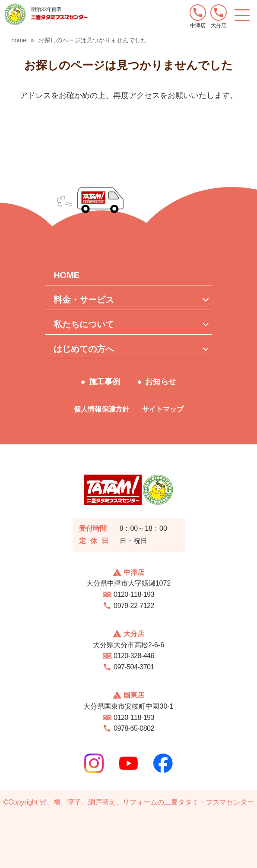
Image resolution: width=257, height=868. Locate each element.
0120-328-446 (134, 656)
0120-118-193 (134, 594)
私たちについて (84, 324)
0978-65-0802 (134, 728)
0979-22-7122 (134, 606)
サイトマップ (163, 409)
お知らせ (161, 382)
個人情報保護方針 (102, 409)
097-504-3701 (134, 667)
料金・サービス (84, 300)
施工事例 (105, 382)
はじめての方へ (84, 349)
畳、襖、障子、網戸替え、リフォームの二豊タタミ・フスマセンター (147, 802)
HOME (67, 275)
